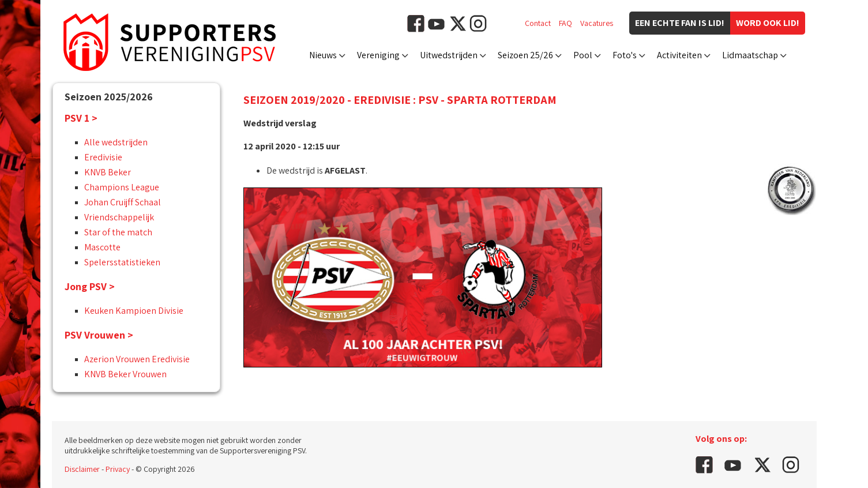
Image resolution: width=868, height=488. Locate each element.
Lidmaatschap (750, 55)
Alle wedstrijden (116, 142)
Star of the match (118, 232)
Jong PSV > (90, 286)
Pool (583, 55)
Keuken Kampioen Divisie (134, 311)
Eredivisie (103, 157)
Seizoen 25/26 (525, 55)
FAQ (565, 23)
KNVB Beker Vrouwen (125, 374)
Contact (538, 23)
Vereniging (378, 55)
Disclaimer (82, 469)
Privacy (118, 469)
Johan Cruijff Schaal (123, 202)
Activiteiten (679, 55)
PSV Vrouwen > (99, 335)
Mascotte (102, 247)
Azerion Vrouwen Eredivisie (137, 359)
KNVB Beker (108, 172)
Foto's (625, 55)
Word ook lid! (768, 23)
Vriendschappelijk (119, 217)
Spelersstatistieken (122, 262)
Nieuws (323, 55)
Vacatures (597, 23)
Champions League (122, 187)
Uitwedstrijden (449, 55)
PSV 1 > (81, 118)
